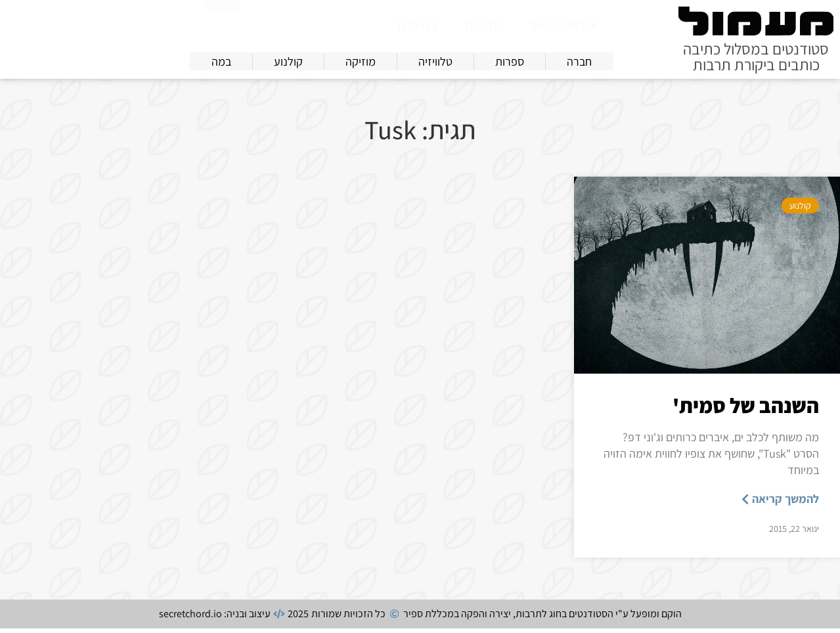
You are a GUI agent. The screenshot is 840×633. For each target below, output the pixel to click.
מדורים (484, 26)
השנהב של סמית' (746, 410)
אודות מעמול (564, 26)
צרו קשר (416, 26)
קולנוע (800, 210)
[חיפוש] (223, 22)
